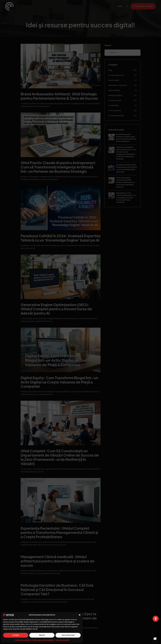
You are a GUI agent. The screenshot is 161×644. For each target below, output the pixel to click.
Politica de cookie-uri (23, 640)
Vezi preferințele (68, 635)
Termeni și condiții (62, 640)
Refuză (42, 635)
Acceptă (16, 635)
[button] (80, 615)
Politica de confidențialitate (43, 640)
